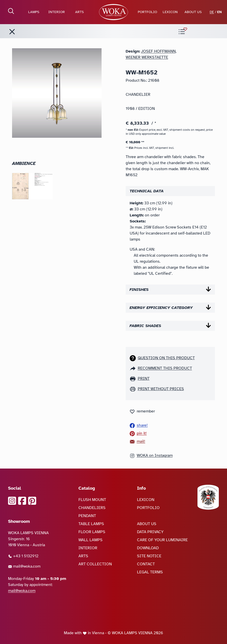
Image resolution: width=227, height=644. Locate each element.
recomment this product (165, 368)
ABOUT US (193, 12)
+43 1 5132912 (23, 556)
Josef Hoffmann (158, 51)
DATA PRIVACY (150, 532)
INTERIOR (57, 12)
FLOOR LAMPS (92, 532)
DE (212, 12)
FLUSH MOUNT (92, 500)
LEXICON (170, 12)
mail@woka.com (24, 566)
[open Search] (11, 11)
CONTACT (146, 564)
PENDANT (87, 516)
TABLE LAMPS (91, 524)
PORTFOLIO (147, 12)
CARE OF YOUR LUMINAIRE (162, 540)
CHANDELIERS (92, 508)
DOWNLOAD (148, 548)
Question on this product (166, 358)
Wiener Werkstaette (147, 57)
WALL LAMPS (90, 540)
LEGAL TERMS (150, 572)
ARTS (79, 12)
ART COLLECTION (95, 564)
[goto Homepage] (114, 12)
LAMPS (34, 12)
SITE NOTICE (149, 556)
